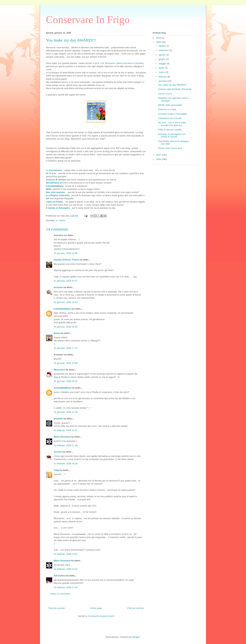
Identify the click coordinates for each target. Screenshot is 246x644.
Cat (102, 63)
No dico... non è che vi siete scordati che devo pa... (172, 124)
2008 (159, 42)
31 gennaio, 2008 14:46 (66, 253)
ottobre (162, 46)
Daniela (139, 63)
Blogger (136, 637)
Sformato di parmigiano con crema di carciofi (172, 135)
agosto (162, 55)
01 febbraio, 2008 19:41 (66, 554)
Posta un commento (60, 594)
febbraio (163, 77)
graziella (58, 419)
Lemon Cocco (165, 94)
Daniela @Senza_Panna (66, 260)
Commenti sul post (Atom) (101, 616)
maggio (163, 64)
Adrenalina (60, 576)
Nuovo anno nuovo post (170, 148)
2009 (159, 38)
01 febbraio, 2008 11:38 (66, 445)
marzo (162, 72)
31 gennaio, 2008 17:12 (66, 348)
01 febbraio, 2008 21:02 (66, 569)
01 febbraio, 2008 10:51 (66, 430)
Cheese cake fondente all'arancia (175, 89)
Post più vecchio (136, 608)
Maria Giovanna (125, 63)
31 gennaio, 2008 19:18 (66, 381)
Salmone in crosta (167, 109)
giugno (162, 59)
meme (62, 220)
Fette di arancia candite (170, 130)
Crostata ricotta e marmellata (172, 114)
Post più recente (57, 608)
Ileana (57, 333)
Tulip (56, 470)
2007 (159, 155)
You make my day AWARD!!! (172, 85)
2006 (159, 159)
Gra (97, 63)
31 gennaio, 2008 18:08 (66, 363)
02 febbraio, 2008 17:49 (66, 587)
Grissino (58, 287)
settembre (164, 50)
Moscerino (111, 63)
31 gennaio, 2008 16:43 (66, 327)
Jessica (58, 452)
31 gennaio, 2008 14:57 (66, 281)
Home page (96, 608)
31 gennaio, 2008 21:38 (66, 412)
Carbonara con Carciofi (170, 118)
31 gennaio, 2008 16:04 (66, 302)
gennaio (163, 81)
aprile (162, 68)
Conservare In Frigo (88, 20)
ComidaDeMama (62, 309)
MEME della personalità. (170, 105)
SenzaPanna (53, 183)
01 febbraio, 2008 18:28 (66, 464)
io (57, 220)
